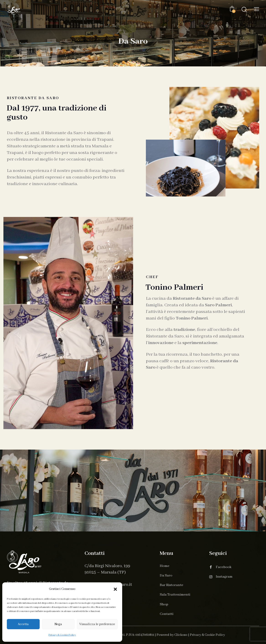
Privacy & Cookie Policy (62, 635)
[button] (115, 589)
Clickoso (181, 635)
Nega (58, 624)
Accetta (23, 624)
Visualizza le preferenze (97, 624)
